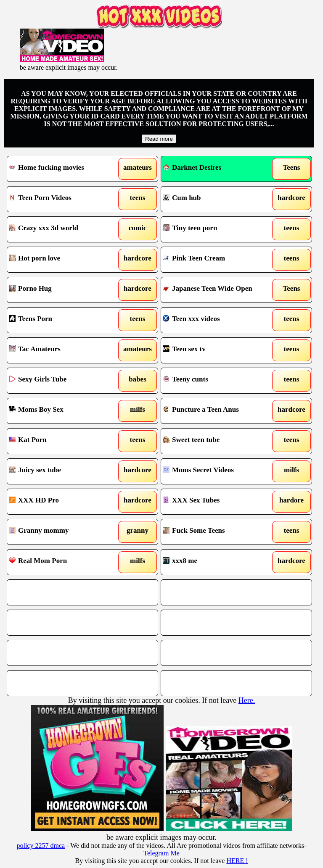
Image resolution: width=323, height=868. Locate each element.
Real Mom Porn (38, 561)
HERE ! (237, 861)
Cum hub (182, 198)
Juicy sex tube (35, 470)
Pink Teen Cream (194, 258)
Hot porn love (34, 258)
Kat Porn (28, 440)
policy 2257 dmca (41, 846)
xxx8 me (180, 561)
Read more (159, 139)
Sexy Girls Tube (38, 379)
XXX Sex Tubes (191, 500)
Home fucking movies (46, 167)
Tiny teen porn (190, 228)
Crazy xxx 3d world (44, 228)
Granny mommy (39, 530)
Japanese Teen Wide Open (208, 288)
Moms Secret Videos (198, 470)
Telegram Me (161, 853)
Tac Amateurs (35, 349)
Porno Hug (30, 288)
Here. (247, 700)
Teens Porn (30, 319)
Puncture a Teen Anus (201, 409)
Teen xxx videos (191, 319)
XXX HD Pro (34, 500)
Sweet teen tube (191, 440)
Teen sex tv (184, 349)
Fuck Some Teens (194, 530)
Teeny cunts (185, 379)
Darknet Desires (192, 167)
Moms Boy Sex (36, 409)
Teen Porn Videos (40, 198)
